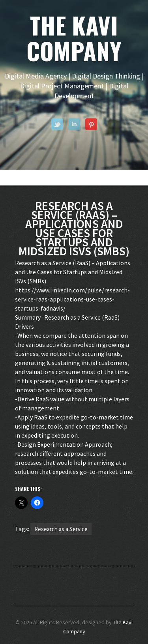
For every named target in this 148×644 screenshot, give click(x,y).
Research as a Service (61, 529)
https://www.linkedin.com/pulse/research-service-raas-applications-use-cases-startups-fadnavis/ (72, 299)
